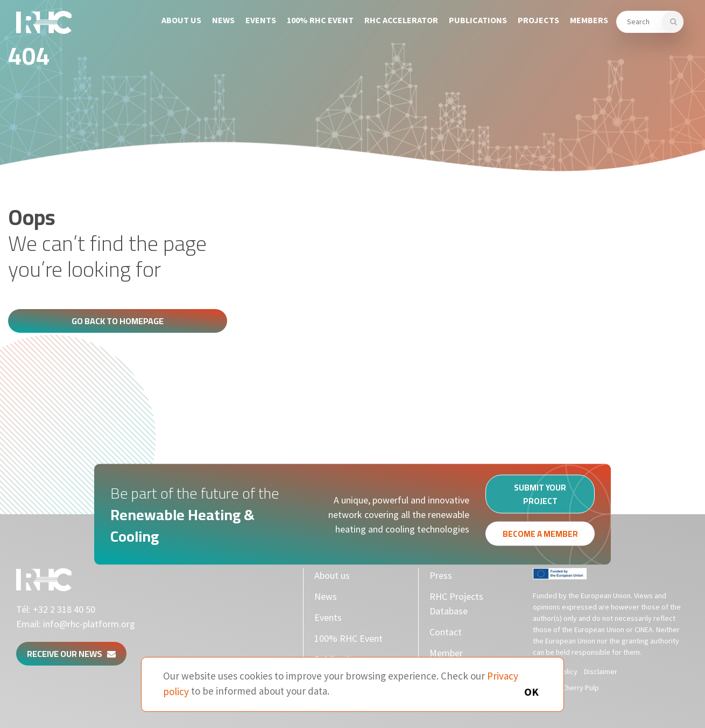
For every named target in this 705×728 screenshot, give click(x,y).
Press (441, 575)
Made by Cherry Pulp (566, 688)
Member (446, 653)
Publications (478, 20)
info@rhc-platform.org (89, 624)
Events (261, 20)
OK (531, 692)
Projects (538, 20)
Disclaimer (601, 671)
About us (181, 20)
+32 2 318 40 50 (64, 609)
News (223, 20)
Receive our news (71, 654)
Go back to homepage (118, 321)
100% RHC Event (320, 20)
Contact (446, 632)
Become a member (540, 537)
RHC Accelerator (401, 20)
